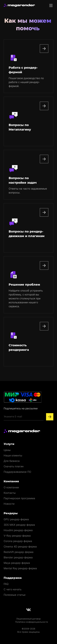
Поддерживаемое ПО (17, 472)
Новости (9, 504)
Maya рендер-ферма (17, 563)
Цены (7, 450)
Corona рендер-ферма (18, 541)
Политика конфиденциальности (32, 622)
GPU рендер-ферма (16, 519)
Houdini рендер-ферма (18, 530)
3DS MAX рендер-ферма (19, 525)
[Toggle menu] (51, 5)
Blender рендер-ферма (18, 557)
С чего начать (13, 589)
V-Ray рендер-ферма (17, 536)
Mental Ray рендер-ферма (20, 568)
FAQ (6, 584)
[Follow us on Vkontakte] (29, 610)
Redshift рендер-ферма (19, 552)
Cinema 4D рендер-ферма (20, 547)
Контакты (10, 493)
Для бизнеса (12, 461)
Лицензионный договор (28, 619)
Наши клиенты (13, 456)
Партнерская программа (19, 498)
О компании (11, 487)
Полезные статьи (15, 595)
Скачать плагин (14, 466)
